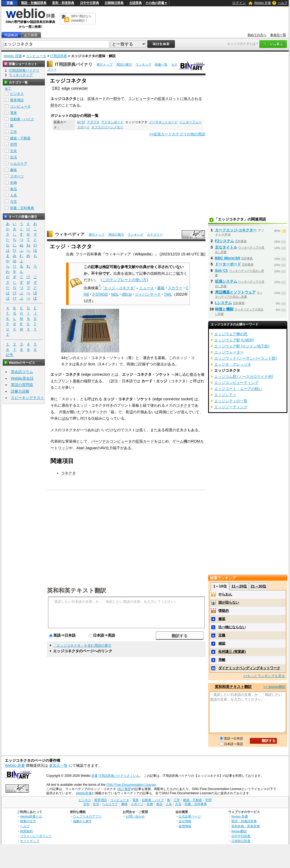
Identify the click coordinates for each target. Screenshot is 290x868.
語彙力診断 (20, 391)
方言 (13, 202)
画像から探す (82, 821)
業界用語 (17, 100)
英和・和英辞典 (63, 3)
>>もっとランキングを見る (264, 676)
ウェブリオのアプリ (87, 816)
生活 (13, 157)
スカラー (175, 288)
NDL (115, 294)
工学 (13, 132)
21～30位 (258, 586)
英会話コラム (22, 372)
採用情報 (185, 826)
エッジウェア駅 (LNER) (234, 340)
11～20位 (239, 586)
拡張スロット (169, 99)
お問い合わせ (135, 816)
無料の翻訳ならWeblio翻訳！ (81, 18)
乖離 (222, 660)
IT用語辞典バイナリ (74, 64)
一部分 (115, 99)
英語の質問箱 (22, 385)
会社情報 (185, 821)
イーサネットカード (163, 122)
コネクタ (184, 405)
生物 (13, 183)
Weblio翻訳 (239, 831)
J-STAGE (100, 294)
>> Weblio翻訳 (274, 687)
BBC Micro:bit (228, 258)
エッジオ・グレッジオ (233, 364)
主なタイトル (226, 247)
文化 (13, 151)
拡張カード (97, 99)
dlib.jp (127, 294)
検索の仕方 (28, 821)
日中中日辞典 (90, 3)
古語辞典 (135, 3)
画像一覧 (161, 65)
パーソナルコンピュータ (111, 441)
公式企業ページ (190, 816)
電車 (13, 113)
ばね (65, 418)
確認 (222, 643)
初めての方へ (257, 35)
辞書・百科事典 (22, 208)
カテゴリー (155, 235)
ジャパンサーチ (148, 294)
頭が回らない (229, 602)
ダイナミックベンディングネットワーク (249, 668)
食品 (13, 189)
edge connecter (75, 88)
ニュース (147, 288)
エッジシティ (225, 395)
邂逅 (222, 619)
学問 (13, 144)
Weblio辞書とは (31, 816)
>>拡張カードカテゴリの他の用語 (177, 134)
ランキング (143, 65)
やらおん (225, 594)
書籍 (161, 288)
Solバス (222, 270)
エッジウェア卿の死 (231, 334)
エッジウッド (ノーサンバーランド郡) (246, 358)
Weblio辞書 (84, 793)
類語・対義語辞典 (34, 3)
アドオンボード (112, 122)
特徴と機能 (224, 309)
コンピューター (141, 99)
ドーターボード (228, 264)
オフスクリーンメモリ (107, 127)
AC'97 (81, 122)
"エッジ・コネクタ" (119, 288)
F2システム (225, 241)
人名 (13, 195)
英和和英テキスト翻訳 (77, 590)
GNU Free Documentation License (131, 785)
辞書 (10, 3)
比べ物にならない (232, 627)
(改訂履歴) (124, 789)
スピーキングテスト (27, 398)
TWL (168, 294)
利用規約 (26, 831)
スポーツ (17, 176)
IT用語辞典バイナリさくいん (119, 776)
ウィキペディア (70, 234)
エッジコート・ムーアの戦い (238, 389)
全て (8, 89)
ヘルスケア (19, 164)
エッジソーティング (231, 407)
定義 (222, 635)
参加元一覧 (278, 35)
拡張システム (226, 281)
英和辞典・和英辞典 (246, 826)
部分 (54, 105)
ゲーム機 (180, 441)
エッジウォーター (229, 352)
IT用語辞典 (59, 56)
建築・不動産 (20, 138)
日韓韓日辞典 (114, 3)
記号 (10, 355)
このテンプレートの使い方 (124, 280)
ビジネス (17, 94)
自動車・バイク (22, 119)
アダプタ (93, 122)
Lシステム (224, 303)
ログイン (239, 3)
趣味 (13, 170)
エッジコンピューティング (236, 383)
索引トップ (105, 65)
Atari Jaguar (87, 448)
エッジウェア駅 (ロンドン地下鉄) (242, 346)
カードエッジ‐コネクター (236, 230)
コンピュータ (36, 56)
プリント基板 (69, 381)
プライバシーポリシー (36, 836)
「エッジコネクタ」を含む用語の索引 (82, 646)
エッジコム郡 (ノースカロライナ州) (244, 376)
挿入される (193, 99)
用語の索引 (124, 65)
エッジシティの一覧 (231, 401)
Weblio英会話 (22, 378)
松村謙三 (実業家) (232, 652)
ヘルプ (283, 3)
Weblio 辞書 (263, 3)
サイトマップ (30, 841)
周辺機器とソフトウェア (235, 292)
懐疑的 (224, 611)
